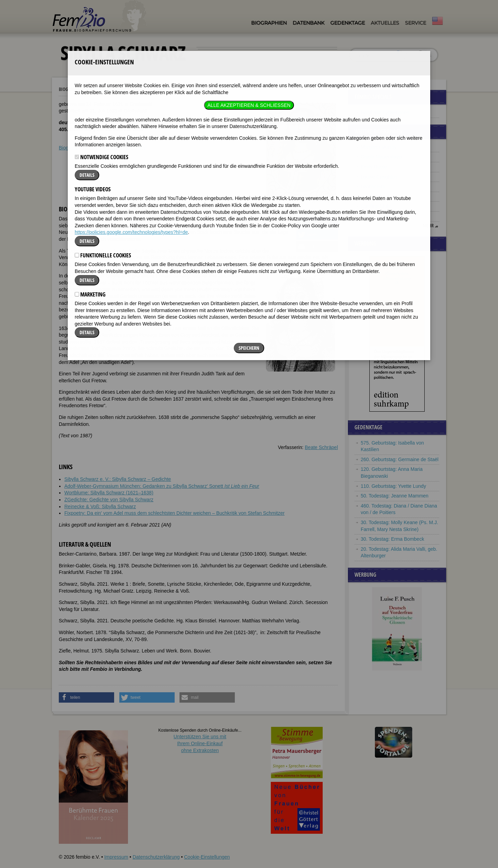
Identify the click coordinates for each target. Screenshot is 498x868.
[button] (317, 222)
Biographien (269, 23)
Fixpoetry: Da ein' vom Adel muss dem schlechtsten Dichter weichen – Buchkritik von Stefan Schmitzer (174, 513)
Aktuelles (385, 23)
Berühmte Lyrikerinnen (385, 112)
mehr (428, 226)
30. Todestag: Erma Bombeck (392, 539)
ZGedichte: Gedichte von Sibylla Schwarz (109, 500)
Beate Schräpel (321, 447)
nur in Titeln (409, 57)
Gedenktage (348, 23)
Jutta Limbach (376, 197)
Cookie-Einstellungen (207, 857)
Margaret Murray (379, 147)
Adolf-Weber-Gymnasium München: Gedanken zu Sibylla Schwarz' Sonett (162, 486)
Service (416, 23)
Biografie (68, 148)
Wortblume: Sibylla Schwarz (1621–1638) (109, 493)
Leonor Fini (373, 186)
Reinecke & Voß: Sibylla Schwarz (100, 506)
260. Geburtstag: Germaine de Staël (400, 459)
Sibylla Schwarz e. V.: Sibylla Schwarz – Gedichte (118, 479)
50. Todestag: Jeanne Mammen (395, 496)
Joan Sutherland (378, 216)
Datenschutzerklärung (156, 857)
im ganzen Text (412, 52)
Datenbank (308, 23)
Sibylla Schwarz (109, 89)
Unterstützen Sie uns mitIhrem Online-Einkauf (200, 743)
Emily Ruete (374, 167)
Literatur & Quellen (126, 148)
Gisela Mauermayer (382, 157)
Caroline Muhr (376, 206)
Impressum (116, 857)
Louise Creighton (379, 177)
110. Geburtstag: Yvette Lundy (393, 486)
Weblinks (92, 148)
